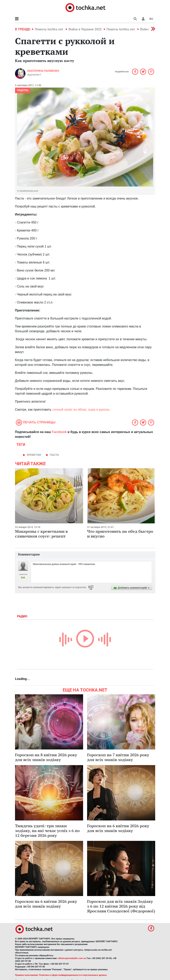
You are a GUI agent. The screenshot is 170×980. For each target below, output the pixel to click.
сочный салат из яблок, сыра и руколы (81, 410)
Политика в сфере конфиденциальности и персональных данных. (73, 975)
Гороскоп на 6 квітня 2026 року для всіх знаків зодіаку (118, 828)
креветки (34, 455)
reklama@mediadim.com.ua (72, 958)
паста (54, 455)
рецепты (23, 90)
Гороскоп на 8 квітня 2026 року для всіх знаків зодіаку (46, 757)
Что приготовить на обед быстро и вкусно (120, 534)
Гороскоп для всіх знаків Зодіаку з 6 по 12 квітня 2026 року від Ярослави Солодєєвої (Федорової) (121, 906)
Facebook (59, 432)
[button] (143, 19)
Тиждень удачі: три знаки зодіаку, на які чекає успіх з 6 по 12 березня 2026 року (47, 831)
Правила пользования (26, 975)
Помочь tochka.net (49, 29)
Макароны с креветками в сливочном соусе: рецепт (41, 534)
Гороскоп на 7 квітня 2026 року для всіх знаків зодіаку (118, 757)
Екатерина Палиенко (43, 71)
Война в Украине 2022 (85, 29)
